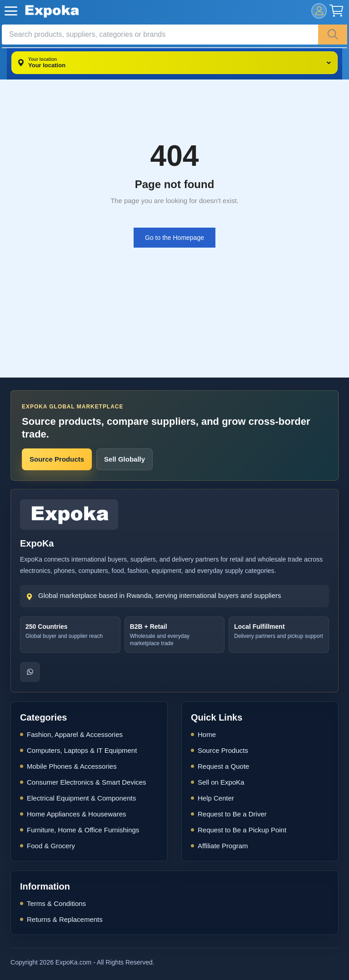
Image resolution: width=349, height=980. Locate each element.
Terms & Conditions (56, 903)
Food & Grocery (51, 846)
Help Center (216, 798)
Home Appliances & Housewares (76, 814)
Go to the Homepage (174, 238)
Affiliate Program (223, 846)
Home (207, 734)
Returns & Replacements (65, 919)
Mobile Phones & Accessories (72, 766)
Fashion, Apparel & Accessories (75, 734)
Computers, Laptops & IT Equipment (82, 750)
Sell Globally (125, 459)
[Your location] (174, 63)
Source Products (57, 459)
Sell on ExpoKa (221, 782)
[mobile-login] (319, 11)
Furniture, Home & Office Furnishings (83, 830)
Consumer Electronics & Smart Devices (87, 782)
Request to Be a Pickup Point (242, 830)
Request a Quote (223, 766)
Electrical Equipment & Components (81, 798)
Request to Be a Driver (232, 814)
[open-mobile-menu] (11, 11)
